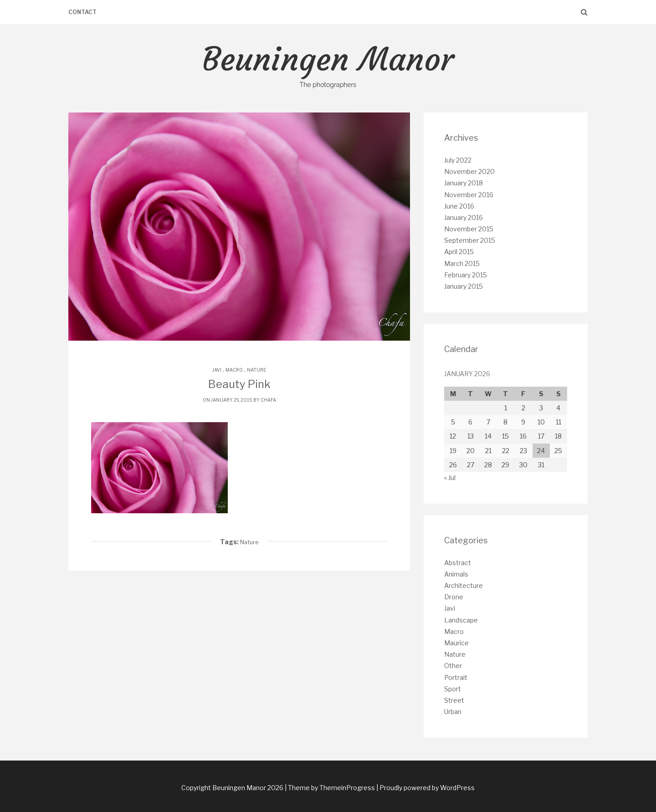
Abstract (458, 563)
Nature (256, 370)
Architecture (464, 585)
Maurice (456, 643)
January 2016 (464, 217)
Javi (217, 370)
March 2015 (462, 263)
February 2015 (466, 275)
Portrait (456, 677)
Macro (234, 370)
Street (454, 700)
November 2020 (469, 171)
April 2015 (459, 252)
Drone (454, 597)
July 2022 (458, 160)
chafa (268, 400)
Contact (82, 12)
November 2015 (469, 229)
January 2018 (464, 183)
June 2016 (459, 206)
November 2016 (469, 195)
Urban (453, 712)
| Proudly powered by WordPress (425, 788)
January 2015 (464, 286)
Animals (456, 574)
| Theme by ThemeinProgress (330, 788)
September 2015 (470, 240)
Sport (453, 689)
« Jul (450, 477)
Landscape (461, 620)
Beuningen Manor (328, 65)
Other (453, 666)
